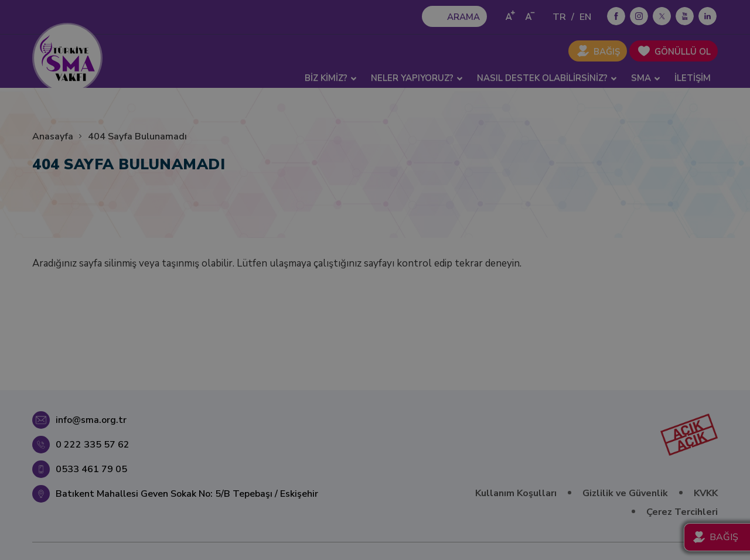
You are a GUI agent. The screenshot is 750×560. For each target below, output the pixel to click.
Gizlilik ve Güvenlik (625, 493)
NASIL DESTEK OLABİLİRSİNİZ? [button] (547, 78)
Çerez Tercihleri (682, 512)
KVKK (706, 493)
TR (559, 17)
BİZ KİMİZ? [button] (331, 78)
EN (585, 17)
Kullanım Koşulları (516, 493)
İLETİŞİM (693, 78)
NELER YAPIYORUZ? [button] (417, 78)
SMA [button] (646, 78)
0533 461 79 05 (91, 469)
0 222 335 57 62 (93, 445)
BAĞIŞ (607, 52)
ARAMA (463, 17)
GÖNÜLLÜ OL (683, 52)
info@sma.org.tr (91, 420)
